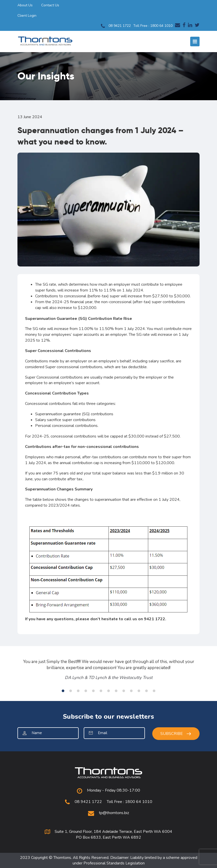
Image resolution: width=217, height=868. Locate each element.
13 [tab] (154, 691)
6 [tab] (101, 691)
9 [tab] (124, 691)
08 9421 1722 (116, 26)
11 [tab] (139, 691)
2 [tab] (71, 691)
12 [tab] (146, 691)
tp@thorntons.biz (114, 813)
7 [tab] (108, 691)
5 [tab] (93, 691)
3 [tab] (78, 691)
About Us (25, 5)
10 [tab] (131, 691)
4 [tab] (86, 691)
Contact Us (50, 5)
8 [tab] (116, 691)
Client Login (27, 16)
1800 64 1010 (161, 26)
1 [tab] (63, 691)
